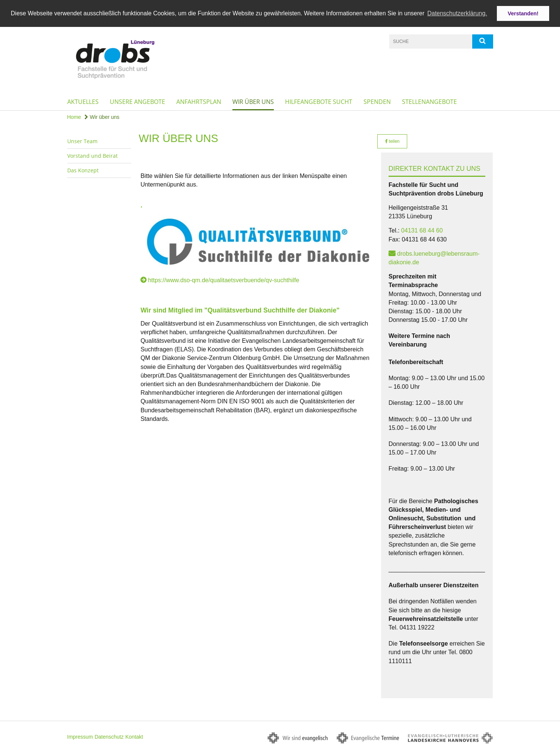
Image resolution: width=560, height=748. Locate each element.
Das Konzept (83, 170)
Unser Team (82, 141)
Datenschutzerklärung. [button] (457, 13)
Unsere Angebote (137, 101)
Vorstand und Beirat (92, 155)
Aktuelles (83, 101)
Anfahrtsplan (199, 101)
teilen (392, 141)
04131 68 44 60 (422, 230)
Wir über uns (253, 101)
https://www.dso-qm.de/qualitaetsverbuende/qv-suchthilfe (224, 280)
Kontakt (134, 736)
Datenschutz (109, 736)
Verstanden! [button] (523, 13)
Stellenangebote (429, 101)
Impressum (80, 736)
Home (74, 117)
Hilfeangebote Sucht (319, 101)
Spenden (377, 101)
